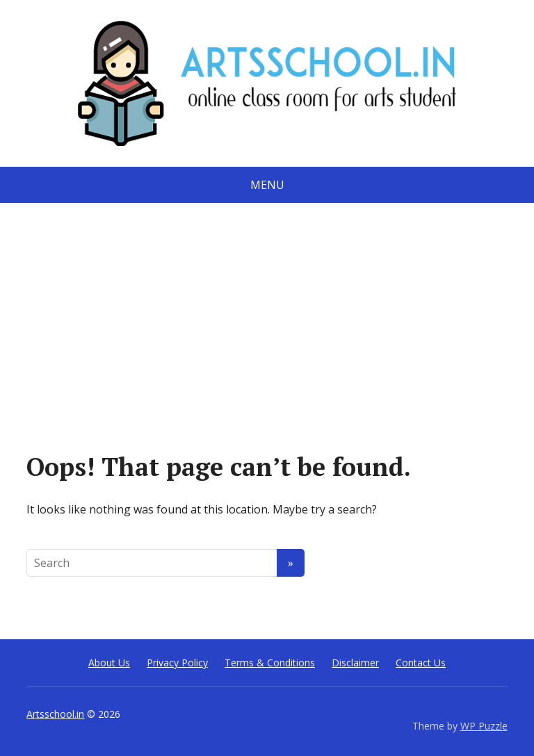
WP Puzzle (484, 726)
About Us (109, 663)
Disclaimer (355, 663)
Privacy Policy (177, 663)
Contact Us (421, 663)
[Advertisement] (267, 307)
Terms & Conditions (270, 663)
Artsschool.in (55, 714)
